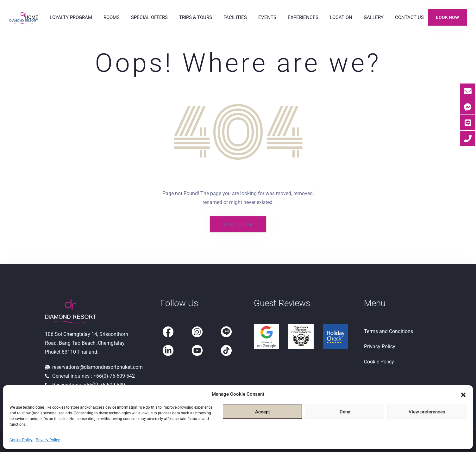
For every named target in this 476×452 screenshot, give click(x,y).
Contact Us (409, 17)
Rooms (112, 17)
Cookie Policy (21, 440)
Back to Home (238, 224)
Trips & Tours (196, 17)
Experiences (303, 17)
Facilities (235, 17)
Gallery (374, 17)
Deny (345, 412)
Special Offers (149, 17)
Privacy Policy (48, 440)
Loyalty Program (71, 17)
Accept (263, 412)
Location (341, 17)
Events (267, 17)
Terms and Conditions (388, 331)
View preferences (427, 412)
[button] (463, 394)
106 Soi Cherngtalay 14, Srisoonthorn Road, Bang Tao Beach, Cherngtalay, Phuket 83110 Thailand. (87, 343)
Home (31, 17)
